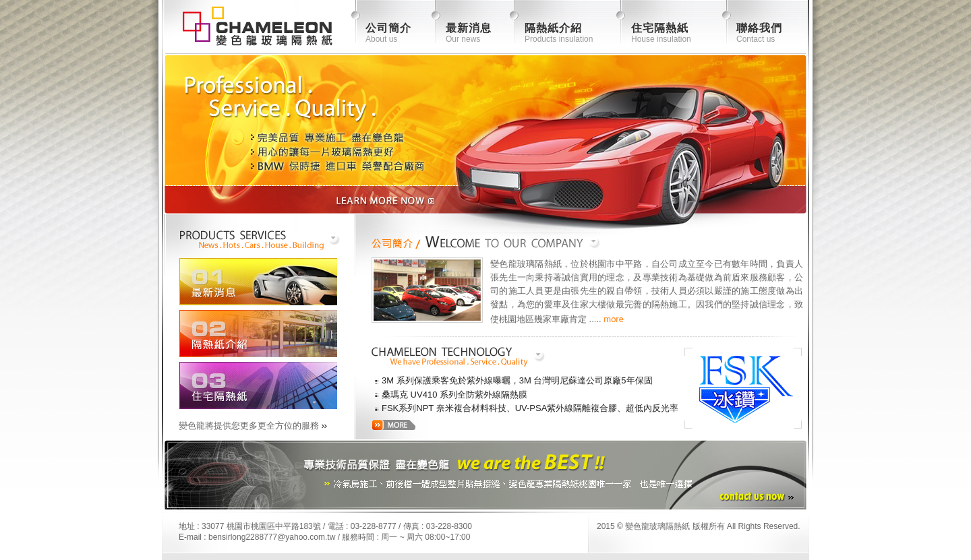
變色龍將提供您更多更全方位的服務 (249, 426)
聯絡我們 (759, 28)
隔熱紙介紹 (553, 28)
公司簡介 (388, 28)
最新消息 (469, 28)
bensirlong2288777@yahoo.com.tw (272, 537)
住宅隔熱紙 (660, 28)
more (614, 319)
